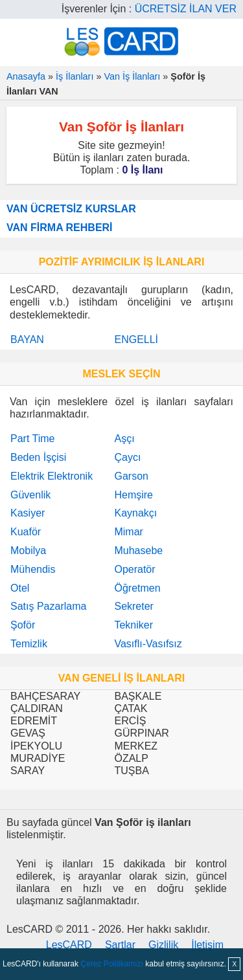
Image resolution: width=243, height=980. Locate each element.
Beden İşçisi (38, 457)
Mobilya (28, 551)
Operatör (134, 569)
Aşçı (124, 439)
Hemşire (133, 495)
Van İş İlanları (132, 76)
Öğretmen (137, 588)
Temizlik (29, 644)
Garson (131, 476)
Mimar (128, 532)
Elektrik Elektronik (52, 476)
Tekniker (133, 625)
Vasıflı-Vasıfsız (148, 644)
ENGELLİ (136, 340)
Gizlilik (163, 945)
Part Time (32, 439)
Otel (20, 588)
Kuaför (26, 532)
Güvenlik (30, 495)
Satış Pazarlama (48, 606)
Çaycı (127, 457)
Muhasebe (138, 551)
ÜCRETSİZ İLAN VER (186, 9)
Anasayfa (26, 76)
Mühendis (33, 569)
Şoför (23, 625)
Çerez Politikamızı (112, 964)
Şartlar (120, 945)
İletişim (207, 945)
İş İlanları (75, 76)
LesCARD (69, 945)
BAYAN (27, 340)
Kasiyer (28, 513)
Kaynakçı (135, 513)
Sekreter (133, 606)
